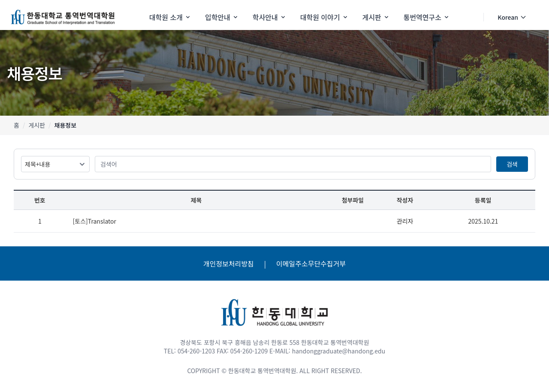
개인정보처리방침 (229, 263)
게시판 (376, 17)
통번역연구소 (427, 17)
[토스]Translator (95, 221)
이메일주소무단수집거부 (311, 263)
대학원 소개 (170, 17)
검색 (512, 164)
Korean (512, 17)
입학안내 (222, 17)
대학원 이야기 (324, 17)
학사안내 (270, 17)
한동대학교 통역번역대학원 (262, 371)
